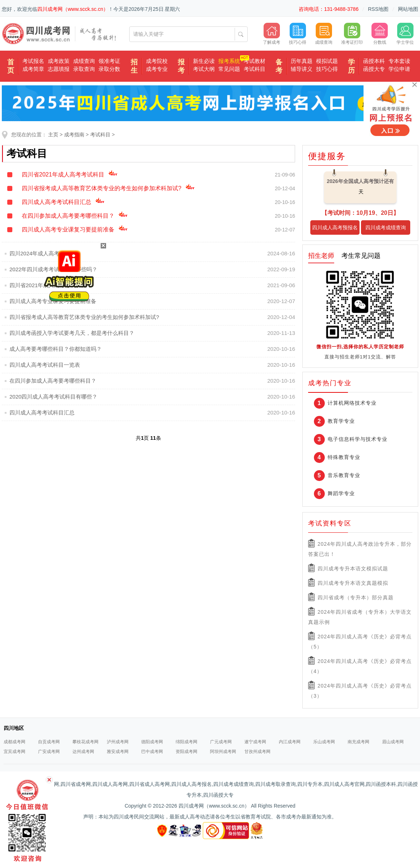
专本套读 (399, 61)
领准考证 (109, 61)
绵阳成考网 (186, 742)
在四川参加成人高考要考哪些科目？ (75, 216)
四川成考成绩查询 (386, 227)
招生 (134, 66)
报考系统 (229, 61)
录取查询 (84, 69)
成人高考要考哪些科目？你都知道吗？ (56, 349)
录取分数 (109, 69)
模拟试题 (327, 61)
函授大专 (374, 69)
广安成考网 (49, 752)
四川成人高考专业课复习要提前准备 (75, 229)
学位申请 (399, 69)
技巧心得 (327, 69)
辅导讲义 (302, 69)
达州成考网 (83, 752)
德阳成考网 (152, 742)
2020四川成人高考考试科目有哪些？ (53, 397)
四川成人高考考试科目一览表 (45, 365)
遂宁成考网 (255, 742)
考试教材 (255, 61)
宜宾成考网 (14, 752)
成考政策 (59, 61)
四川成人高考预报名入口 (335, 230)
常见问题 (229, 69)
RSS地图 (378, 9)
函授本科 (374, 61)
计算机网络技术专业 (352, 403)
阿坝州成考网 (223, 752)
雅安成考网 (118, 752)
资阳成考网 (186, 752)
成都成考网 (14, 742)
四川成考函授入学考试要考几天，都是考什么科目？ (72, 333)
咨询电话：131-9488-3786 (329, 9)
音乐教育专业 (344, 475)
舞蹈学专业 (341, 493)
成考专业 (157, 69)
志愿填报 (59, 69)
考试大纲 (204, 69)
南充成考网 (358, 742)
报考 (181, 66)
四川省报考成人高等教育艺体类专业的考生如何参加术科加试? (108, 188)
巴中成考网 (152, 752)
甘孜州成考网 (257, 752)
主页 (53, 135)
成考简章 (33, 69)
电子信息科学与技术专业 (358, 439)
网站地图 (408, 9)
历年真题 (302, 61)
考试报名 (33, 61)
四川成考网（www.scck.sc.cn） (73, 9)
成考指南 (74, 135)
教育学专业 (341, 421)
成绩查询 (84, 61)
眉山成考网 (393, 742)
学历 (351, 66)
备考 (279, 66)
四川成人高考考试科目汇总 (63, 202)
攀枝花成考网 (85, 742)
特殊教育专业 (344, 457)
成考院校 (157, 61)
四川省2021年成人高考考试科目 (70, 175)
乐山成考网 (324, 742)
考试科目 (255, 69)
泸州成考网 (118, 742)
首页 (11, 66)
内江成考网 (290, 742)
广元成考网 (221, 742)
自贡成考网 (49, 742)
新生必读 (204, 61)
